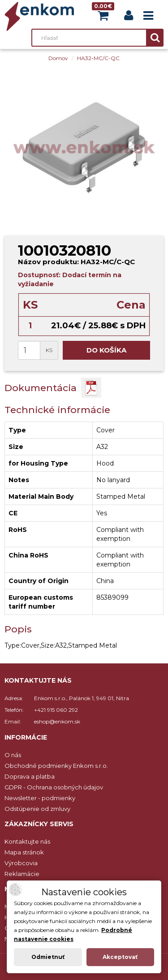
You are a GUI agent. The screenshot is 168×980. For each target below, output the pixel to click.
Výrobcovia (21, 863)
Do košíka (106, 350)
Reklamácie (22, 874)
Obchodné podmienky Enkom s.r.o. (56, 766)
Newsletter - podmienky (40, 798)
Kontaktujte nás (27, 841)
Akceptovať (120, 957)
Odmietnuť (48, 957)
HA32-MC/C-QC (98, 58)
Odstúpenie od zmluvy (37, 809)
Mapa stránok (24, 852)
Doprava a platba (30, 776)
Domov (58, 58)
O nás (13, 755)
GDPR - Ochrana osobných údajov (54, 787)
